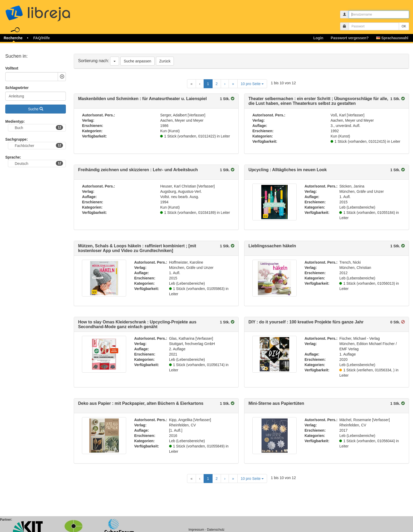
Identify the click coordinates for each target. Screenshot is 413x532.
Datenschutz (216, 530)
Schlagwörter (17, 88)
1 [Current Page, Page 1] (208, 84)
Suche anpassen (137, 61)
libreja (47, 11)
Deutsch (39, 163)
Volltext (12, 68)
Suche (36, 109)
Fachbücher (39, 145)
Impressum (196, 530)
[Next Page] (225, 84)
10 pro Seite (252, 84)
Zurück (165, 61)
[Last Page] (233, 84)
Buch (39, 127)
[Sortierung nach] (115, 61)
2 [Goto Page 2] (217, 84)
